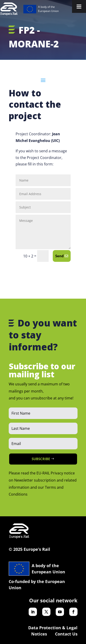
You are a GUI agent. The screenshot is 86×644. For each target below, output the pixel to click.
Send (60, 256)
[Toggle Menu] (79, 6)
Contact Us (66, 634)
